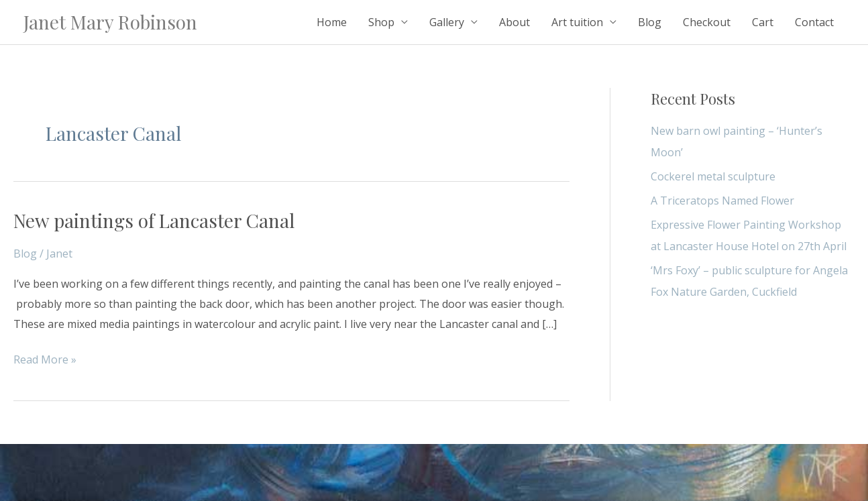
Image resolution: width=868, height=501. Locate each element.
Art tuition (577, 22)
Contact (814, 22)
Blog (650, 22)
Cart (763, 22)
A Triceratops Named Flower (722, 201)
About (514, 22)
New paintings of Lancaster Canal (154, 220)
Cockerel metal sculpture (713, 176)
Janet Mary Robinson (110, 22)
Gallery (447, 22)
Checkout (707, 22)
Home (332, 22)
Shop (381, 22)
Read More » (45, 358)
